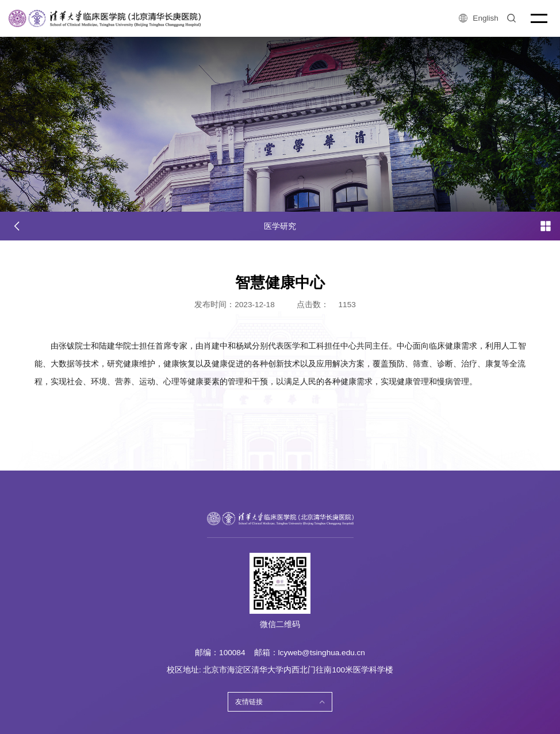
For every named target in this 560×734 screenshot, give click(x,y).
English (478, 18)
